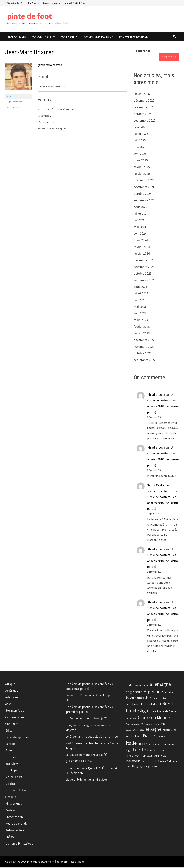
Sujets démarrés (14, 102)
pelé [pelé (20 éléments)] (162, 751)
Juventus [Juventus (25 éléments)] (169, 744)
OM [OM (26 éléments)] (147, 751)
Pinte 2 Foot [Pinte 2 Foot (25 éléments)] (132, 756)
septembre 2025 (145, 121)
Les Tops (11, 771)
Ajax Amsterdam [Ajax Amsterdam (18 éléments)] (141, 686)
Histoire (11, 758)
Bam (81, 862)
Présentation (14, 818)
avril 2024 (140, 234)
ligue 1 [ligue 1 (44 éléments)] (138, 750)
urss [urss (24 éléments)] (128, 767)
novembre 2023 (144, 267)
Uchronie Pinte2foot (19, 844)
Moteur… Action (16, 791)
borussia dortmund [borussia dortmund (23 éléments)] (151, 705)
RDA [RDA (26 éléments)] (163, 756)
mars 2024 (141, 241)
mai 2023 (140, 307)
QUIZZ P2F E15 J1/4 (79, 762)
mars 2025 (141, 161)
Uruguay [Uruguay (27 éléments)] (137, 767)
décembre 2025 (144, 101)
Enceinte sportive (17, 738)
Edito (9, 731)
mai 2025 (140, 148)
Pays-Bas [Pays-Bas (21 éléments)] (154, 751)
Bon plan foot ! (15, 711)
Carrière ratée (14, 718)
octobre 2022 (143, 354)
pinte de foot (46, 16)
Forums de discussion (98, 37)
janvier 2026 (142, 94)
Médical (10, 784)
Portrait (11, 811)
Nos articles (17, 37)
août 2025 (140, 128)
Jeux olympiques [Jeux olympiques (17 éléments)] (156, 745)
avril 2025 (140, 154)
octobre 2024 (143, 194)
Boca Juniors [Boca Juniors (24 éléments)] (133, 705)
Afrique (10, 685)
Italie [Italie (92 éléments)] (131, 743)
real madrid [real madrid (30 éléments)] (133, 762)
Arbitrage (11, 698)
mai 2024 (140, 228)
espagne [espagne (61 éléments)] (153, 730)
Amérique (12, 691)
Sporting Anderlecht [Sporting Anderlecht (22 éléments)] (168, 762)
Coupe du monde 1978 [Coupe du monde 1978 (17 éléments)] (134, 725)
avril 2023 (140, 314)
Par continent (42, 37)
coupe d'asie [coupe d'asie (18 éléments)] (131, 719)
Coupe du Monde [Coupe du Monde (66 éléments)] (154, 718)
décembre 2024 (144, 181)
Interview (11, 764)
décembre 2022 (144, 341)
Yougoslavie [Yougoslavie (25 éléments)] (150, 767)
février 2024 (142, 247)
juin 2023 (140, 301)
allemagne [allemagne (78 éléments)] (160, 685)
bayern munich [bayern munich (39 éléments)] (137, 698)
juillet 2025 (141, 134)
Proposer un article (133, 37)
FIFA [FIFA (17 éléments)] (127, 737)
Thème (10, 838)
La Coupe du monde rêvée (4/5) (86, 719)
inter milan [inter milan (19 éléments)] (161, 737)
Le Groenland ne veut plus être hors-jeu (92, 737)
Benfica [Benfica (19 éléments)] (163, 699)
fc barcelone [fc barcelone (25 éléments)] (170, 730)
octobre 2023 (143, 274)
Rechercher (142, 51)
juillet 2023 (141, 294)
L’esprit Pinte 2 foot (75, 3)
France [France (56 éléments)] (149, 736)
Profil (9, 97)
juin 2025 (140, 141)
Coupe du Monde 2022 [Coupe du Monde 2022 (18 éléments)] (135, 731)
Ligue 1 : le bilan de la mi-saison (87, 780)
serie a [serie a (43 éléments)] (151, 761)
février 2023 (142, 327)
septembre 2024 (145, 201)
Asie (8, 704)
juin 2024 (140, 221)
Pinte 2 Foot (14, 804)
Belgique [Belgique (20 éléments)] (154, 699)
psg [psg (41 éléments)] (156, 756)
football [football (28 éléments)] (136, 737)
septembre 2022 (145, 361)
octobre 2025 (143, 114)
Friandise (11, 751)
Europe (10, 744)
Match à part (14, 778)
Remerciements (51, 3)
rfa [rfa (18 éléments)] (143, 762)
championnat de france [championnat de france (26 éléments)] (163, 712)
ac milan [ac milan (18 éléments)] (129, 686)
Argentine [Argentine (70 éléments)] (153, 692)
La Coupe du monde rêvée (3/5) (86, 755)
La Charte (34, 3)
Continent (12, 724)
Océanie (11, 798)
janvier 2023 (142, 334)
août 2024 (140, 208)
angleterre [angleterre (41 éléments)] (134, 692)
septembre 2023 (145, 281)
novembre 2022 (144, 347)
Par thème (67, 37)
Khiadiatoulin (156, 395)
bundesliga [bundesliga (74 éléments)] (137, 711)
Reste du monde (16, 824)
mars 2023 (141, 321)
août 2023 (140, 287)
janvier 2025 (142, 174)
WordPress (68, 862)
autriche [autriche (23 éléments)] (169, 693)
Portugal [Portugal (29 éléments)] (146, 756)
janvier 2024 (142, 254)
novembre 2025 (144, 108)
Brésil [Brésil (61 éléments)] (168, 704)
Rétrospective (15, 831)
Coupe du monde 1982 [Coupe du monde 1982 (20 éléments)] (155, 725)
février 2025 (142, 168)
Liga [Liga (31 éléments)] (128, 751)
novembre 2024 (144, 188)
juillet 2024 (141, 214)
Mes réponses (13, 108)
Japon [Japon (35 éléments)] (143, 744)
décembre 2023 (144, 261)
